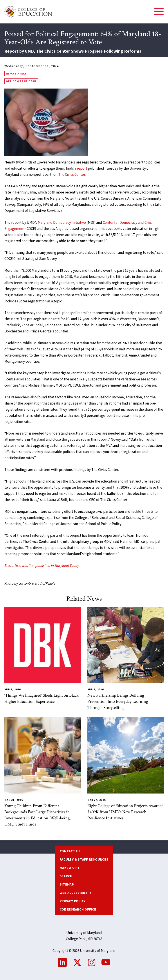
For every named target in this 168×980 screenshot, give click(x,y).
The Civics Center (72, 174)
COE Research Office (78, 909)
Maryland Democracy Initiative (62, 222)
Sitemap (67, 884)
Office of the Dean (21, 81)
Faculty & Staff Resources (84, 859)
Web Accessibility (76, 893)
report (82, 168)
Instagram (92, 962)
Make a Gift (70, 868)
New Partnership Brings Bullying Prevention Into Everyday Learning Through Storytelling (118, 701)
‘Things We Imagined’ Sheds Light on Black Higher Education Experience (42, 698)
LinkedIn (62, 962)
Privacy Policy (73, 901)
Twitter (77, 962)
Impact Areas (16, 74)
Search (66, 876)
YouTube (106, 962)
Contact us (70, 851)
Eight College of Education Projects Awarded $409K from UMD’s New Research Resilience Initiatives (126, 812)
